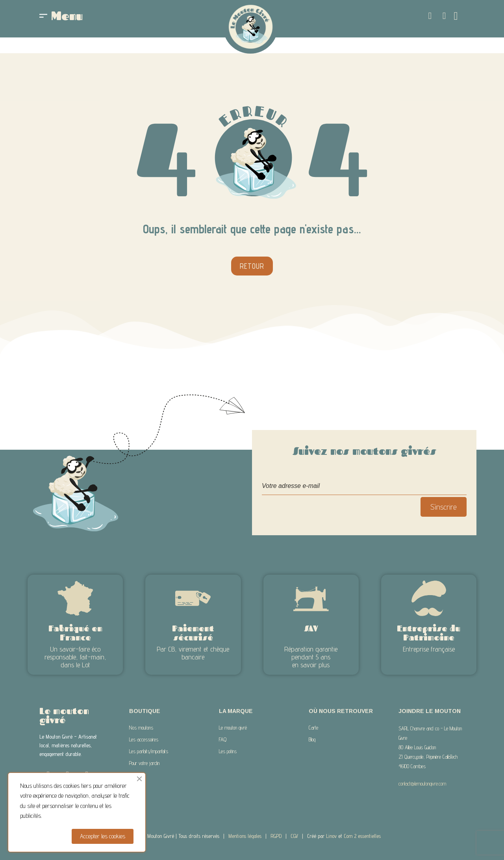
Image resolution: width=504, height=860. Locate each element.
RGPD (276, 836)
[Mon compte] (444, 16)
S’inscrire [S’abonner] (444, 507)
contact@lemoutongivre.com (422, 784)
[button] (430, 16)
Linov (331, 836)
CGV (294, 836)
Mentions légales (245, 836)
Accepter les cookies (103, 836)
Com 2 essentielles (362, 836)
